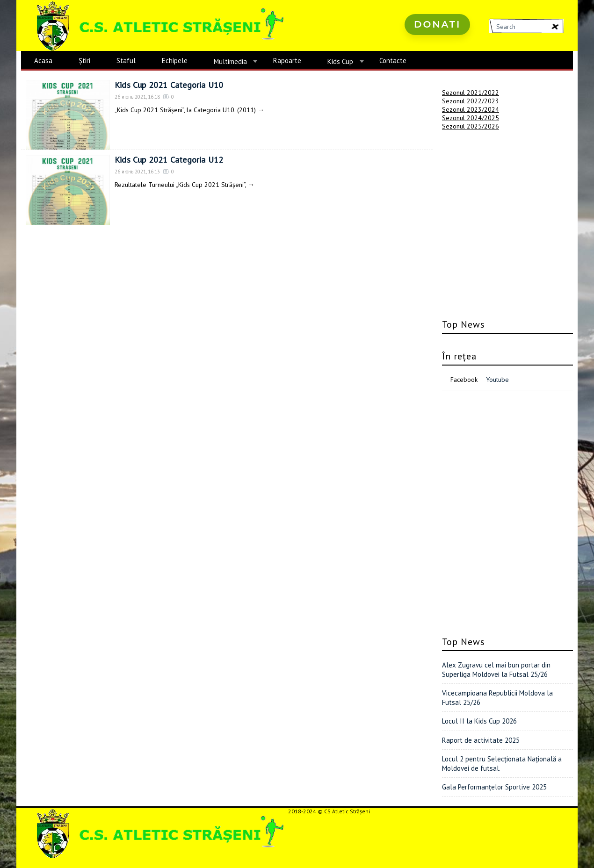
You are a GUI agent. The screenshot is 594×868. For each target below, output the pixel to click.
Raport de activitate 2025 (481, 740)
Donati (437, 24)
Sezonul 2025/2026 (471, 126)
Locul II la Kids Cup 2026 (479, 721)
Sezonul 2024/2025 (471, 118)
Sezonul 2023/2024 (471, 109)
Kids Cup (340, 61)
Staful (126, 61)
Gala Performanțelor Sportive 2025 (494, 787)
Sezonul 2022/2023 (471, 101)
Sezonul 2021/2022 (471, 93)
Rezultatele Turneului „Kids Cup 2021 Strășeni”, (180, 185)
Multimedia (230, 61)
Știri (84, 61)
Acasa (43, 61)
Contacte (393, 61)
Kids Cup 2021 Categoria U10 (169, 85)
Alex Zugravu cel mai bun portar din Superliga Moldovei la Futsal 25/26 (496, 670)
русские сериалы (422, 51)
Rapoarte (287, 61)
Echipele (175, 61)
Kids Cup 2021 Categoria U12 (169, 160)
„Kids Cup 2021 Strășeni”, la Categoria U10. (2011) (185, 110)
